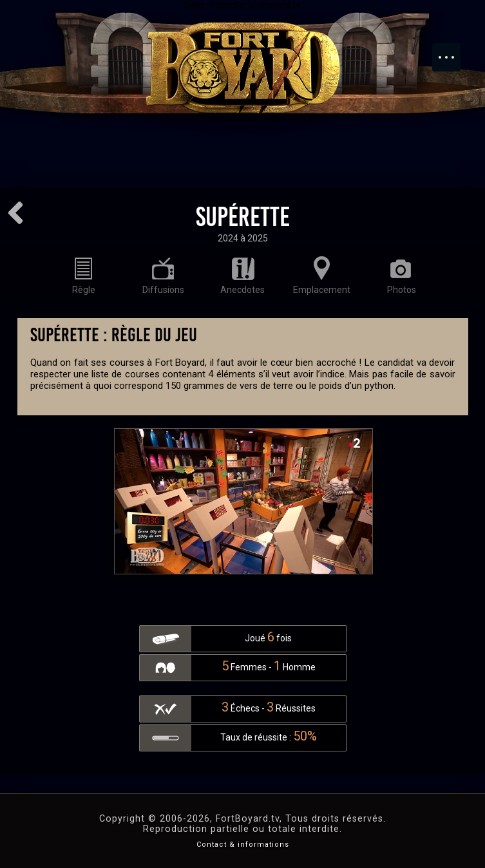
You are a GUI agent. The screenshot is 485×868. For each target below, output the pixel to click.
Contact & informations (243, 844)
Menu (453, 51)
